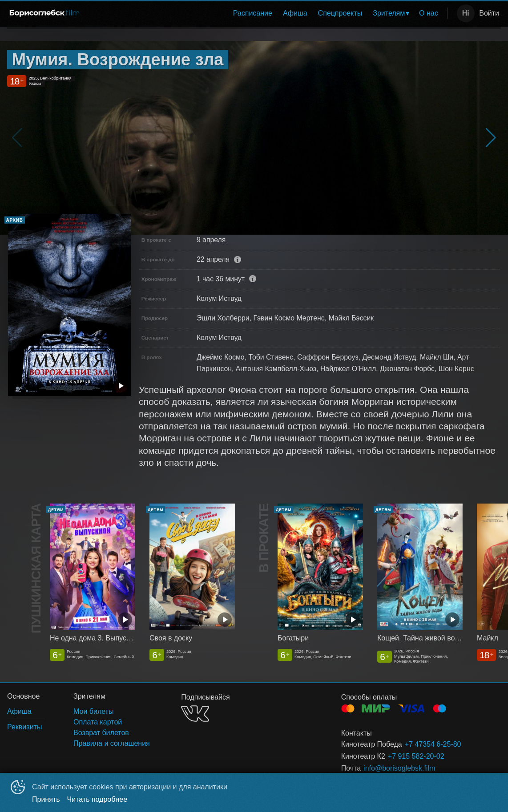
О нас (429, 13)
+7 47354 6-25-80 (433, 744)
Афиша (295, 13)
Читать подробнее (97, 799)
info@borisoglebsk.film (399, 768)
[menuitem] (253, 13)
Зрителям (389, 13)
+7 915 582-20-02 (416, 756)
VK (195, 714)
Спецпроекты (340, 13)
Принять (46, 799)
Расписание (253, 13)
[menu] (266, 13)
